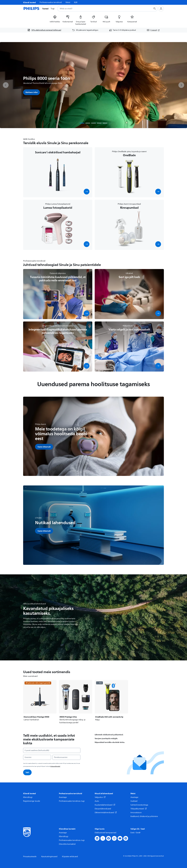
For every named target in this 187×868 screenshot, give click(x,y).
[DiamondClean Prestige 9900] (40, 701)
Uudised (134, 801)
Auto (97, 801)
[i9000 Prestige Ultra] (76, 702)
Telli (27, 772)
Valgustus (100, 797)
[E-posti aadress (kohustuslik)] (52, 750)
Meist (68, 2)
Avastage (63, 797)
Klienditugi (28, 797)
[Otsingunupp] (155, 9)
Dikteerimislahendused (106, 813)
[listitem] (55, 19)
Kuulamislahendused (105, 805)
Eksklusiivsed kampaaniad (105, 833)
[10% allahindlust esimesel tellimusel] (44, 30)
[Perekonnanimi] (66, 757)
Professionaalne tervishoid (51, 2)
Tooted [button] (45, 9)
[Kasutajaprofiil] (161, 9)
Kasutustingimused (49, 857)
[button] (87, 192)
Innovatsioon (136, 813)
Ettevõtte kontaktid (67, 844)
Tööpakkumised (139, 809)
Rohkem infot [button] (31, 92)
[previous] (6, 85)
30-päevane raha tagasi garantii (38, 683)
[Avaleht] (31, 9)
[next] (181, 85)
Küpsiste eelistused (70, 857)
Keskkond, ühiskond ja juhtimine (144, 816)
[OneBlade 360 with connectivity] (111, 701)
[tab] (82, 123)
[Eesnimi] (37, 757)
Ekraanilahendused (103, 809)
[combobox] (102, 9)
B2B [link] (76, 2)
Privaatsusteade (30, 857)
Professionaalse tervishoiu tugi (72, 801)
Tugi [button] (53, 9)
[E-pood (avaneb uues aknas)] (153, 30)
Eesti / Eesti (136, 833)
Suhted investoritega (139, 805)
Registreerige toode (32, 801)
